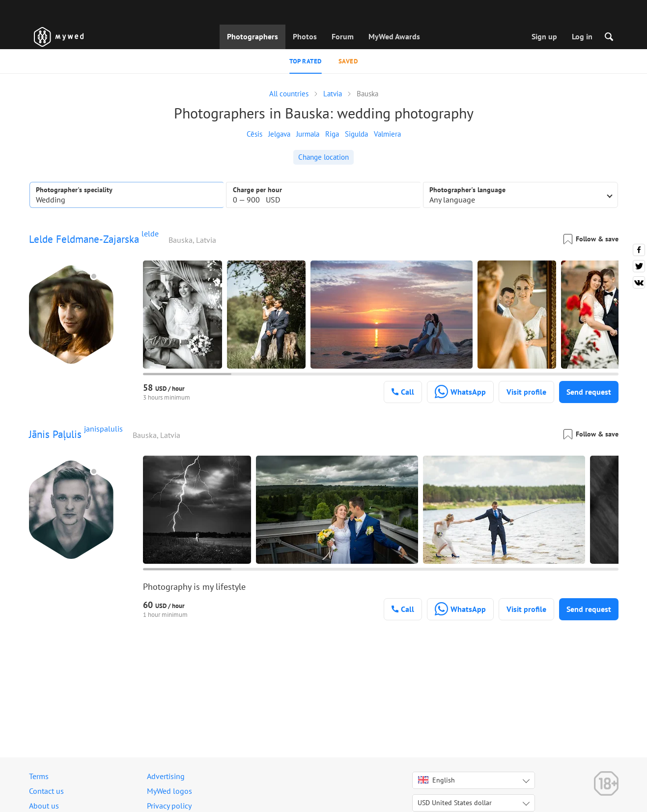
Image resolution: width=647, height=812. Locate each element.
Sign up (544, 36)
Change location (323, 157)
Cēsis (254, 134)
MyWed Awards (394, 36)
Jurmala (308, 134)
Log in (582, 36)
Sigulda (356, 134)
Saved (348, 61)
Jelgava (279, 134)
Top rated (306, 61)
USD (455, 803)
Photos (305, 36)
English (436, 780)
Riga (332, 134)
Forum (343, 36)
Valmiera (387, 134)
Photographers (253, 36)
